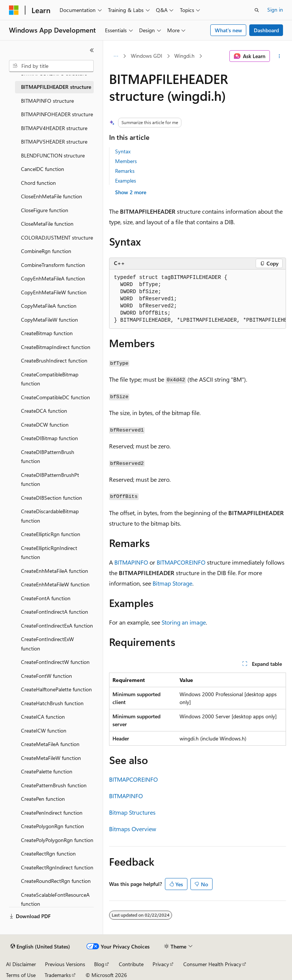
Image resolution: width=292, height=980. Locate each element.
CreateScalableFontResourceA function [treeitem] (55, 899)
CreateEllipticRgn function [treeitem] (51, 534)
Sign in (275, 10)
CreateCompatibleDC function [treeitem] (55, 397)
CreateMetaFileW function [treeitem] (51, 758)
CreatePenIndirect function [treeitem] (52, 813)
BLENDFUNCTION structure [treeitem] (53, 155)
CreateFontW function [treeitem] (46, 676)
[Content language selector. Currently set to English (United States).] (40, 947)
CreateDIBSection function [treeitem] (52, 498)
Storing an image (184, 622)
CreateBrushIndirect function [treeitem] (54, 360)
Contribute (131, 964)
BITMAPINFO (131, 562)
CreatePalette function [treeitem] (47, 771)
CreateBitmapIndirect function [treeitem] (56, 347)
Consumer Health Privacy (212, 964)
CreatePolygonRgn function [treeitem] (52, 826)
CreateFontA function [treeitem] (46, 598)
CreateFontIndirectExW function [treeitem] (47, 644)
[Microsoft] (14, 10)
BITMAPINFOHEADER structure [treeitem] (57, 114)
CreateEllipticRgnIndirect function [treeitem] (49, 553)
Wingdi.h (184, 56)
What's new (228, 30)
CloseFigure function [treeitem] (45, 210)
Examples (126, 181)
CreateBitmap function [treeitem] (47, 333)
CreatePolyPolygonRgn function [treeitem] (57, 840)
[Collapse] (92, 50)
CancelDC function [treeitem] (43, 169)
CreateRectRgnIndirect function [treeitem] (57, 867)
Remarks (125, 171)
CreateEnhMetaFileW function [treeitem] (55, 584)
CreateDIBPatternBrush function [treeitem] (48, 457)
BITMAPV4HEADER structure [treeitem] (54, 128)
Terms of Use (21, 975)
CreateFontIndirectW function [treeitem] (55, 662)
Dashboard (266, 30)
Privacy (161, 964)
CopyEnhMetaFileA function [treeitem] (53, 278)
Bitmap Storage (172, 583)
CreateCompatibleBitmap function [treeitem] (50, 379)
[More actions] (279, 56)
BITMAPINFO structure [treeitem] (47, 101)
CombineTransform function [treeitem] (53, 265)
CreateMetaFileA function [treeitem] (50, 744)
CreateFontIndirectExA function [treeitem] (57, 626)
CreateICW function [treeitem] (44, 731)
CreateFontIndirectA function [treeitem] (55, 612)
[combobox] (51, 66)
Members (126, 161)
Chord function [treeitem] (38, 183)
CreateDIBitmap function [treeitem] (49, 438)
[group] (198, 299)
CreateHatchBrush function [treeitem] (52, 703)
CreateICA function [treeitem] (43, 717)
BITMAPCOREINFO (181, 562)
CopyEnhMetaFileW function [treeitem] (54, 292)
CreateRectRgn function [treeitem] (48, 853)
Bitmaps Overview (133, 829)
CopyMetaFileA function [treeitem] (49, 306)
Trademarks (58, 975)
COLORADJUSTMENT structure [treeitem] (57, 238)
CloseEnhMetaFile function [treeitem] (52, 196)
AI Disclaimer (21, 964)
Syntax (123, 151)
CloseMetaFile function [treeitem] (47, 224)
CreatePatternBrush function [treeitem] (54, 785)
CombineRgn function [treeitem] (46, 251)
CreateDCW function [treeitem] (45, 425)
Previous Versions (65, 964)
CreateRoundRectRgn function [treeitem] (56, 881)
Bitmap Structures (132, 812)
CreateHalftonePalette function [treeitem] (56, 689)
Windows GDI (147, 56)
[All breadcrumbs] (116, 56)
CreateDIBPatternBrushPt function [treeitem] (50, 480)
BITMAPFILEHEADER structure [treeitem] (56, 87)
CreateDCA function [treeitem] (44, 411)
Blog (99, 964)
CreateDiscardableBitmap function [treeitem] (50, 516)
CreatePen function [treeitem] (43, 799)
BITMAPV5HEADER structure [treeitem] (54, 142)
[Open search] (257, 10)
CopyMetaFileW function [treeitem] (49, 320)
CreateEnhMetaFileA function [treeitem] (55, 571)
